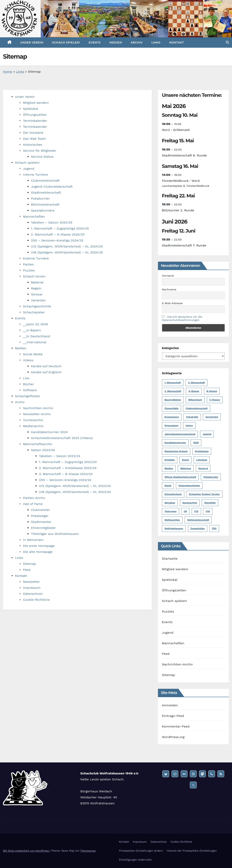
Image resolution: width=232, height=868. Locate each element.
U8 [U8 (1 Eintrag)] (185, 511)
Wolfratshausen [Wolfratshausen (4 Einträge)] (174, 529)
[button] (227, 42)
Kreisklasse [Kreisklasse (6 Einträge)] (202, 451)
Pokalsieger (40, 516)
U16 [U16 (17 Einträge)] (208, 511)
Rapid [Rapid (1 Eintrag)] (168, 486)
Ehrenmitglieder (43, 528)
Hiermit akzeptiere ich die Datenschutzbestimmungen (182, 318)
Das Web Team (34, 139)
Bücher (28, 384)
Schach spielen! (66, 43)
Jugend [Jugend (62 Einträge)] (207, 434)
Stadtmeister (41, 522)
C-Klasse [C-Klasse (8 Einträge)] (215, 400)
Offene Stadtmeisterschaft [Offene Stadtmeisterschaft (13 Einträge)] (180, 477)
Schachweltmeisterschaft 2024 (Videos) (62, 438)
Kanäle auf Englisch (46, 372)
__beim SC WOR (36, 324)
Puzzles (29, 270)
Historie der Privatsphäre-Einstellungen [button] (192, 851)
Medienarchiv (33, 426)
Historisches (33, 145)
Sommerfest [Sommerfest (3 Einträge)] (190, 503)
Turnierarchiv (33, 420)
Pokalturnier (40, 198)
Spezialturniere (43, 210)
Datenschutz (33, 594)
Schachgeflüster (28, 396)
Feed (27, 570)
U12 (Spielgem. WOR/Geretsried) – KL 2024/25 (67, 246)
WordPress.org (173, 737)
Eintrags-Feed (173, 716)
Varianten (38, 300)
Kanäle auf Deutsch (46, 366)
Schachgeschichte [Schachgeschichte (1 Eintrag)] (189, 486)
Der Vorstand (33, 133)
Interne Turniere (35, 175)
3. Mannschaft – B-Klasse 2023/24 (66, 474)
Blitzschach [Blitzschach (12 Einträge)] (195, 400)
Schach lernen (34, 276)
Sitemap (29, 564)
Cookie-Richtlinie (36, 600)
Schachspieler (34, 312)
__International (35, 342)
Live (26, 378)
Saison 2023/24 (43, 450)
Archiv (137, 43)
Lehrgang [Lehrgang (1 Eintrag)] (202, 460)
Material (37, 282)
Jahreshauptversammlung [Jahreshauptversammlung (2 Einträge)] (180, 434)
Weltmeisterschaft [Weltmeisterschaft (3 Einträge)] (198, 520)
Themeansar (88, 851)
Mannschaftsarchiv (38, 444)
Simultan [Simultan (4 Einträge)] (170, 503)
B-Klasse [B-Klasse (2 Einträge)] (212, 391)
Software (30, 390)
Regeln (36, 288)
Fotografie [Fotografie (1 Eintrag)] (192, 417)
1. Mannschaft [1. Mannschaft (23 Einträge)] (173, 383)
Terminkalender (35, 121)
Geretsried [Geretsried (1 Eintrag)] (212, 417)
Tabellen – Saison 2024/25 (52, 222)
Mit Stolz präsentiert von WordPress (26, 851)
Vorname (168, 276)
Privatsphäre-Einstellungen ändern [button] (141, 851)
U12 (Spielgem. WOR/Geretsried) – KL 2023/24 (75, 486)
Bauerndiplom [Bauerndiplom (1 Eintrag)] (173, 400)
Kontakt (177, 43)
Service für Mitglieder (40, 151)
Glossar (37, 294)
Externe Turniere (36, 258)
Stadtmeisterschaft (46, 193)
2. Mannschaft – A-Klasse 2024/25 (58, 234)
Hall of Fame (33, 504)
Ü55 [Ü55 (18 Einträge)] (214, 529)
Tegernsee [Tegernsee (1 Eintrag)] (171, 511)
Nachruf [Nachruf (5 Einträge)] (203, 468)
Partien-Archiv (34, 498)
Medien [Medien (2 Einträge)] (169, 468)
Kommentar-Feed (176, 726)
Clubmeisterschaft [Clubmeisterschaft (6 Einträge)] (197, 408)
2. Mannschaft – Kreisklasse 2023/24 (68, 468)
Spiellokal (31, 109)
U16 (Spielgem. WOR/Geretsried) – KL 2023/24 (75, 492)
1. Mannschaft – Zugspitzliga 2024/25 (60, 228)
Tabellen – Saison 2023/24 (60, 456)
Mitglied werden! (36, 103)
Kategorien (170, 348)
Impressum (32, 588)
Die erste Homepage (39, 546)
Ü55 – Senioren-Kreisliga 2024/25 (57, 240)
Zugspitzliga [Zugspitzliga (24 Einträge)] (198, 529)
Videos (28, 360)
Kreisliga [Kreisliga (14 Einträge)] (170, 460)
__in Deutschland (36, 336)
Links (156, 43)
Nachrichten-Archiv (38, 408)
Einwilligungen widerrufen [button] (135, 860)
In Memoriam (33, 540)
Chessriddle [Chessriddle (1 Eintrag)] (172, 408)
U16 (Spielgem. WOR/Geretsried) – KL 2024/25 (67, 252)
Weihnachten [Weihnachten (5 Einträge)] (172, 520)
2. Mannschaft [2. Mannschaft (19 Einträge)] (196, 383)
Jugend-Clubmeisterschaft (52, 187)
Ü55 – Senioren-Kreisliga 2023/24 (65, 480)
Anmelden (170, 705)
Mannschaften (34, 216)
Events (95, 43)
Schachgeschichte (37, 306)
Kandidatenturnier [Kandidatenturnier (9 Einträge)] (175, 443)
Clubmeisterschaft (45, 181)
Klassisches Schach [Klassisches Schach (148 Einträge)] (176, 451)
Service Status (42, 157)
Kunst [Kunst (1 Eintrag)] (185, 460)
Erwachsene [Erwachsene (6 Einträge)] (172, 417)
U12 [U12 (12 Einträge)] (196, 511)
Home (8, 72)
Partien (28, 264)
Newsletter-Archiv (37, 414)
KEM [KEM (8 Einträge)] (196, 443)
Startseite (170, 559)
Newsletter (31, 582)
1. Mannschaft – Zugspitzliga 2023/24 (68, 462)
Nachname (169, 289)
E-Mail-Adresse (172, 303)
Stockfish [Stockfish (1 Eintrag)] (210, 503)
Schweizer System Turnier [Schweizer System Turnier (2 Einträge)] (204, 494)
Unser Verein (32, 43)
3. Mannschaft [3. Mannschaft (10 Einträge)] (173, 391)
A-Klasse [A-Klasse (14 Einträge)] (194, 391)
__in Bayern (32, 330)
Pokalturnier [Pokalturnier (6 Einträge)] (211, 477)
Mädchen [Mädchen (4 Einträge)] (186, 468)
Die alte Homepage (38, 552)
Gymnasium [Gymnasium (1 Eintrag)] (172, 426)
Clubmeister (40, 510)
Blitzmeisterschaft (45, 204)
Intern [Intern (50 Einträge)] (189, 426)
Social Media (33, 354)
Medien (116, 43)
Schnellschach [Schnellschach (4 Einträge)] (173, 494)
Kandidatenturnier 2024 (49, 432)
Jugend (29, 169)
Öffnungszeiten (35, 115)
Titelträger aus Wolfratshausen (55, 534)
